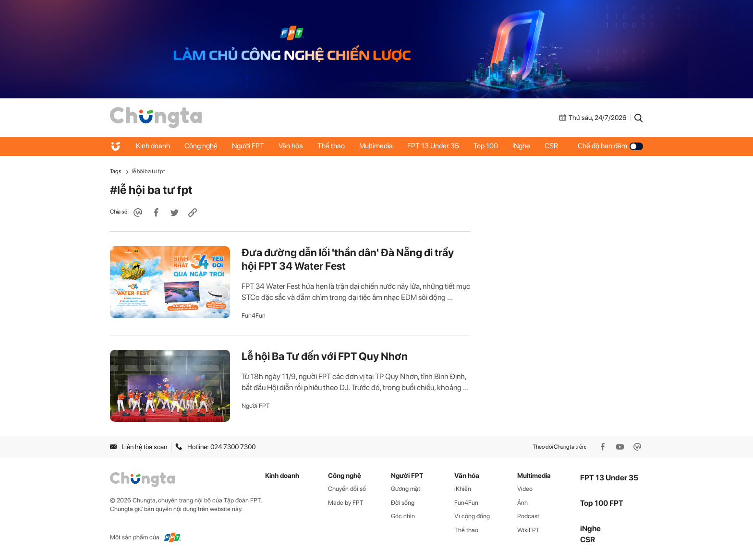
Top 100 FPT (602, 503)
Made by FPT (346, 503)
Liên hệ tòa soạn (139, 447)
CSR (551, 146)
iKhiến (463, 489)
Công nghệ (201, 146)
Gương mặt (406, 489)
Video (525, 489)
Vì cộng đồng (472, 516)
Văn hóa (291, 146)
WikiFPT (528, 530)
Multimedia (376, 146)
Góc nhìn (403, 516)
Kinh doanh (153, 146)
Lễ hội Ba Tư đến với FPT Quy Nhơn (325, 356)
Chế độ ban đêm (610, 146)
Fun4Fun (254, 316)
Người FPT (248, 146)
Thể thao (331, 146)
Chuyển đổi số (347, 489)
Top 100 (486, 146)
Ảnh (522, 503)
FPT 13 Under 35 (433, 146)
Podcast (528, 516)
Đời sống (403, 503)
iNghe (521, 146)
